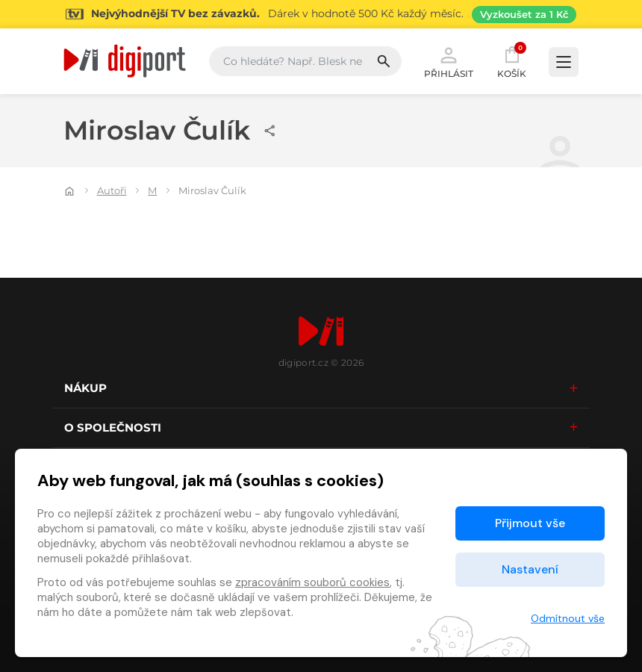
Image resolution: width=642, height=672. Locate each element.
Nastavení (530, 569)
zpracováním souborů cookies (312, 582)
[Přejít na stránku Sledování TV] (321, 14)
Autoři (112, 190)
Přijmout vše (530, 523)
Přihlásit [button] (449, 61)
